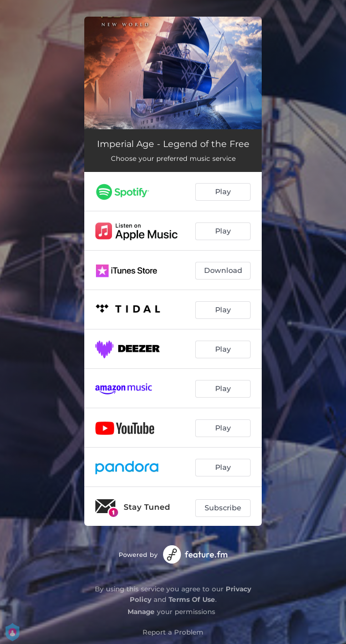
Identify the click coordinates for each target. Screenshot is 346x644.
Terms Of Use (192, 599)
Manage (141, 612)
